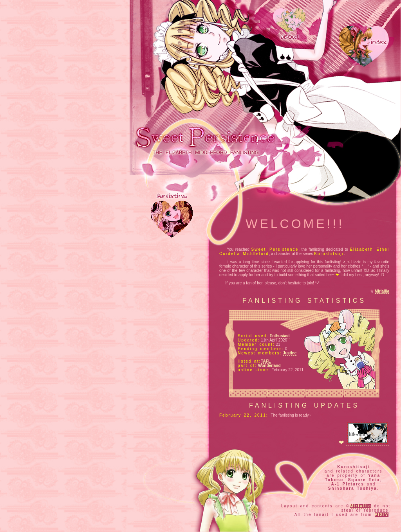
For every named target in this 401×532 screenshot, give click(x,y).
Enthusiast (280, 336)
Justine (290, 353)
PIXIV (382, 515)
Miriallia (382, 291)
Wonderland (269, 366)
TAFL (266, 361)
